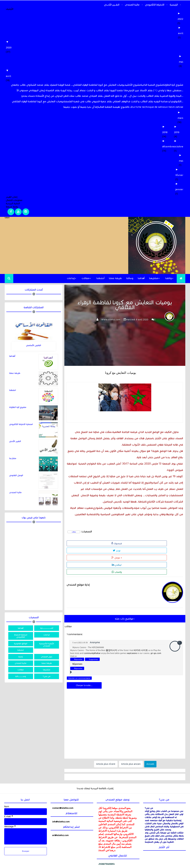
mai (181, 62)
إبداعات (71, 278)
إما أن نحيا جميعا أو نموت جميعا (80, 107)
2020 (9, 47)
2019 (177, 132)
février (179, 175)
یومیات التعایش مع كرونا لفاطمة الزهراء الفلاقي (99, 85)
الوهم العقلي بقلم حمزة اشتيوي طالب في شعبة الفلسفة (95, 101)
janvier (179, 189)
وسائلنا (130, 278)
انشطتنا (13, 390)
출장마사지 (112, 621)
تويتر (100, 543)
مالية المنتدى (132, 5)
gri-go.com (156, 624)
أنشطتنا (100, 278)
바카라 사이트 (141, 621)
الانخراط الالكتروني (155, 5)
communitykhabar (92, 624)
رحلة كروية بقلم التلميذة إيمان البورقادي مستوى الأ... (45, 90)
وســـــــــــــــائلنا (21, 676)
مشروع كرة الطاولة (173, 85)
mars (180, 118)
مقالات (85, 278)
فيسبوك (77, 543)
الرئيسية (174, 5)
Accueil (150, 735)
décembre (168, 146)
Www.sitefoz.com (111, 320)
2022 (180, 19)
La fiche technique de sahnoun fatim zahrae (158, 107)
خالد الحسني (13, 866)
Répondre (78, 630)
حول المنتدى (47, 657)
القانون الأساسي (34, 345)
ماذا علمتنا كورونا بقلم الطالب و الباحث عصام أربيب (101, 90)
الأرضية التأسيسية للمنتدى (47, 645)
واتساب (171, 543)
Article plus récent (106, 735)
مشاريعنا (154, 278)
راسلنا (21, 657)
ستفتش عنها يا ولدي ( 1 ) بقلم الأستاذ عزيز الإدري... (155, 90)
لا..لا (130, 107)
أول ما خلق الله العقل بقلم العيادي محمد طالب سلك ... (99, 96)
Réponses (77, 635)
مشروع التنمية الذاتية (152, 85)
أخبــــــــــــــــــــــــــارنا (47, 628)
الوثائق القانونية (21, 643)
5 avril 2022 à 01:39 (80, 613)
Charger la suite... (84, 656)
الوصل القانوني (16, 475)
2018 (165, 132)
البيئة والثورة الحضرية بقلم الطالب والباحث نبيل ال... (156, 96)
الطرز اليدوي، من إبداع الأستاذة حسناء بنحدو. (45, 96)
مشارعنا (13, 458)
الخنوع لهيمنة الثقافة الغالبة (113, 107)
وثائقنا (169, 278)
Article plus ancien (131, 735)
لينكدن (146, 543)
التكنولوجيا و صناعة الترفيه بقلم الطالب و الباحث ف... (155, 101)
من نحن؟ (47, 676)
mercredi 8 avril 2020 (137, 320)
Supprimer (93, 630)
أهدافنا (141, 278)
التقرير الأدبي (15, 441)
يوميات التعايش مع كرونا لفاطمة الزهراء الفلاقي (38, 101)
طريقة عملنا (115, 278)
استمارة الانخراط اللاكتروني (21, 424)
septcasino (132, 624)
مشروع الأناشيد (133, 85)
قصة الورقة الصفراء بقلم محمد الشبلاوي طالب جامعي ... (42, 85)
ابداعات (47, 635)
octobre (179, 146)
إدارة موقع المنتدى (78, 555)
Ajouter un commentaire (79, 649)
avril (181, 33)
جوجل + (123, 543)
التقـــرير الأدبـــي (112, 5)
